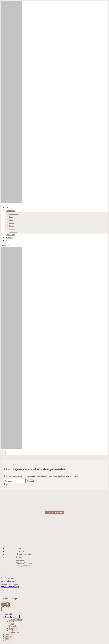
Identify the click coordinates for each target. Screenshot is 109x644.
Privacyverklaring (23, 566)
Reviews (10, 238)
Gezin (11, 220)
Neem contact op (8, 245)
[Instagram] (2, 571)
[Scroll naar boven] (3, 605)
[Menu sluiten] (1, 609)
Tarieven (12, 229)
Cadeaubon (13, 232)
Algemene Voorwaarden (26, 563)
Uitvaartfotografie (24, 554)
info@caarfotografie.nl (10, 587)
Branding (12, 226)
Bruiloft (9, 207)
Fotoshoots (21, 551)
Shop (8, 240)
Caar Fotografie (7, 578)
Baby (11, 217)
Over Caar (10, 235)
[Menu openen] (3, 453)
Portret (12, 223)
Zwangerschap (14, 214)
